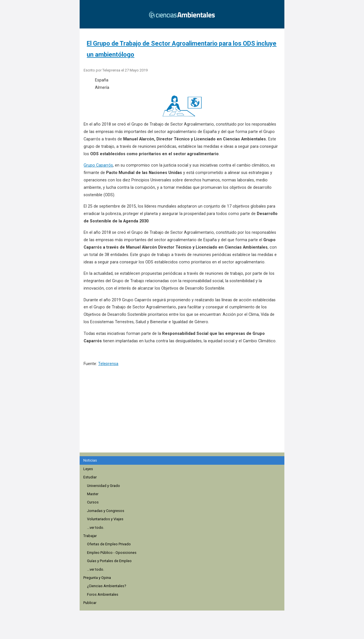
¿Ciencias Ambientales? (106, 586)
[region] (184, 418)
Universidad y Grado (104, 486)
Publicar (90, 603)
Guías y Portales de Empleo (109, 561)
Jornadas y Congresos (106, 511)
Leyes (88, 469)
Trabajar (90, 536)
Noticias (90, 460)
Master (93, 494)
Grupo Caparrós (98, 165)
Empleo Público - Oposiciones (112, 553)
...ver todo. (96, 528)
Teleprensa (108, 364)
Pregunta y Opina (97, 578)
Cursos (93, 502)
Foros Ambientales (103, 594)
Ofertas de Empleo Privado (109, 544)
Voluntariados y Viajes (105, 519)
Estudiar (90, 477)
